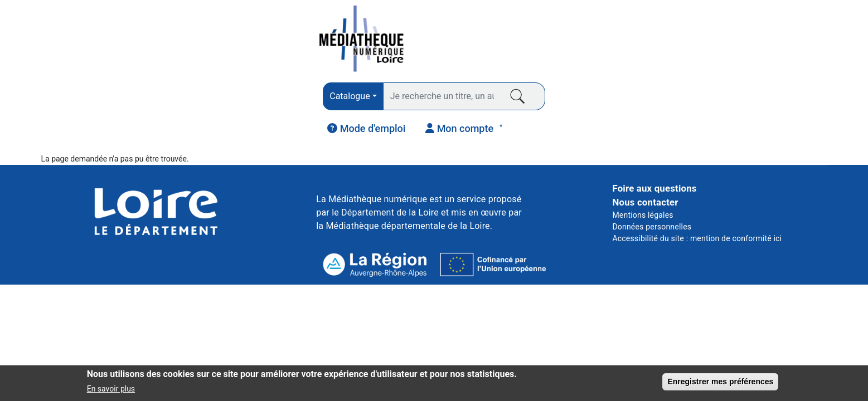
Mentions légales (642, 176)
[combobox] (293, 41)
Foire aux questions (654, 149)
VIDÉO (474, 101)
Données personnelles (652, 188)
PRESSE (211, 101)
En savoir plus (111, 392)
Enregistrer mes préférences (720, 385)
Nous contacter (645, 163)
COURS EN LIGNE (613, 101)
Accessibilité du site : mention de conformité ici (697, 199)
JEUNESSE (751, 101)
